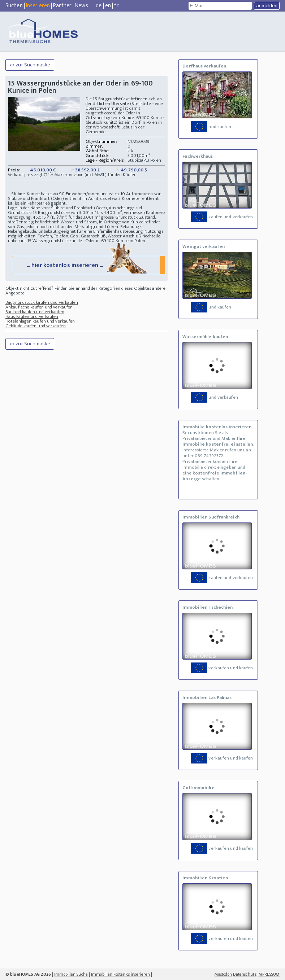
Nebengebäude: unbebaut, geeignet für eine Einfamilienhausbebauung (76, 231)
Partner (62, 6)
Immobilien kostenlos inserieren (120, 974)
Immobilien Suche (71, 974)
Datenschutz (245, 974)
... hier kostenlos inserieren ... (88, 265)
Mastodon (223, 974)
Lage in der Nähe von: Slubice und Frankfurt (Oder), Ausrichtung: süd (75, 208)
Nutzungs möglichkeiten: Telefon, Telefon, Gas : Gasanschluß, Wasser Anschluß (86, 234)
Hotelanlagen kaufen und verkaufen (40, 321)
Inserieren (38, 6)
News (81, 6)
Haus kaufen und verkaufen (32, 316)
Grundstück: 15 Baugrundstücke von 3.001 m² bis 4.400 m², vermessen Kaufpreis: (87, 213)
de (99, 6)
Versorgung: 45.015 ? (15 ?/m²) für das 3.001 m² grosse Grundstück (74, 217)
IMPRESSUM (269, 974)
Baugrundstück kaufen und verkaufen (42, 302)
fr (116, 6)
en (108, 6)
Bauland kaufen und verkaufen (35, 312)
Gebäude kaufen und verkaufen (36, 326)
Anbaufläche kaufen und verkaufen (39, 307)
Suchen (14, 6)
